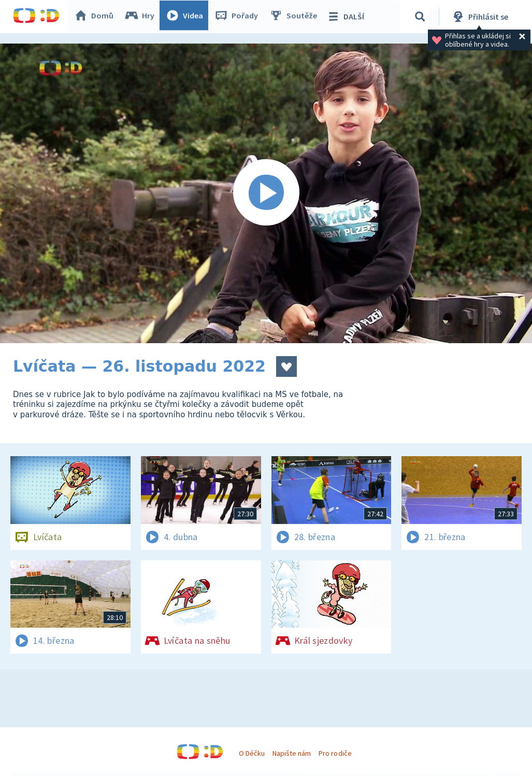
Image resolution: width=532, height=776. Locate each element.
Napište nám (292, 753)
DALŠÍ (348, 17)
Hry (142, 17)
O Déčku (252, 753)
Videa (187, 17)
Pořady (239, 17)
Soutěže (296, 17)
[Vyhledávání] (422, 17)
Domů (96, 17)
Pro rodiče (335, 753)
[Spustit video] (266, 193)
